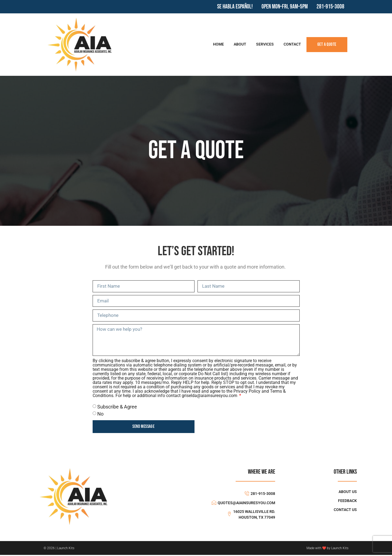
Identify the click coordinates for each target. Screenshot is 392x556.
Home (218, 44)
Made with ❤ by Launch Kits (328, 549)
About (240, 44)
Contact (292, 44)
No (100, 415)
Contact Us (345, 511)
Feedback (347, 502)
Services (265, 44)
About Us (348, 493)
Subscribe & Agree (117, 408)
